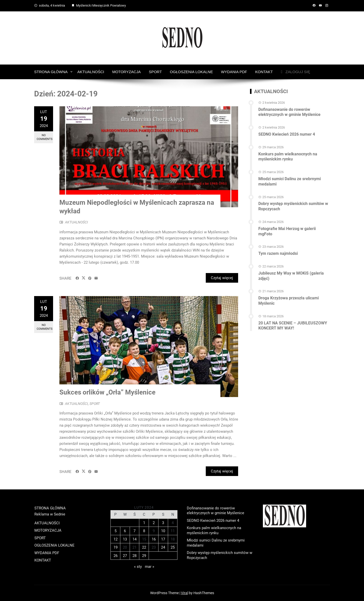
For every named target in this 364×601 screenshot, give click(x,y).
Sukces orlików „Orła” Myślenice (107, 392)
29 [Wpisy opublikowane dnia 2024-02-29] (144, 556)
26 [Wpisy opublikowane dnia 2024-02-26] (116, 556)
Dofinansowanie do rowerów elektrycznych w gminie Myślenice (289, 112)
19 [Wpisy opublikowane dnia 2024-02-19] (116, 547)
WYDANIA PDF (234, 72)
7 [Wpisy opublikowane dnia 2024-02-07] (134, 531)
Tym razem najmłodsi (278, 253)
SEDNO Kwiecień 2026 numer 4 (287, 134)
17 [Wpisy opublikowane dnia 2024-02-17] (163, 539)
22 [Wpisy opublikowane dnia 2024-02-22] (144, 547)
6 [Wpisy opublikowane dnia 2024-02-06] (125, 531)
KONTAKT (264, 72)
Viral (185, 593)
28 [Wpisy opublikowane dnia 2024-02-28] (134, 556)
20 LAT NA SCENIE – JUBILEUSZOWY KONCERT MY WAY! (293, 326)
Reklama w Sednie (50, 514)
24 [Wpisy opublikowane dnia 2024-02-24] (163, 547)
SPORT (155, 72)
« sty (138, 567)
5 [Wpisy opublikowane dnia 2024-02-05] (116, 531)
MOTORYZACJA (127, 72)
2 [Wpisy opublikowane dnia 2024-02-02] (154, 523)
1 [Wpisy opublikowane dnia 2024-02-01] (144, 523)
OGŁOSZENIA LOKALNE (191, 72)
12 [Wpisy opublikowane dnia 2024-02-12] (116, 539)
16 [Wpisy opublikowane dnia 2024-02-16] (154, 539)
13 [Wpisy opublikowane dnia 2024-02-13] (125, 539)
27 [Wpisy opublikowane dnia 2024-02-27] (125, 556)
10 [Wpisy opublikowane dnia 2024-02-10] (163, 531)
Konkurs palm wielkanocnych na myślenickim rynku (288, 157)
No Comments (45, 137)
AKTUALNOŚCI (91, 72)
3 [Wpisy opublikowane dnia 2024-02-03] (163, 523)
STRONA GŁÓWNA (51, 72)
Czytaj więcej (222, 278)
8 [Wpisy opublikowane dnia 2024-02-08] (144, 531)
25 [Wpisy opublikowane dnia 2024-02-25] (173, 547)
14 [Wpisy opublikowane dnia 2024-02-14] (134, 539)
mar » (150, 567)
